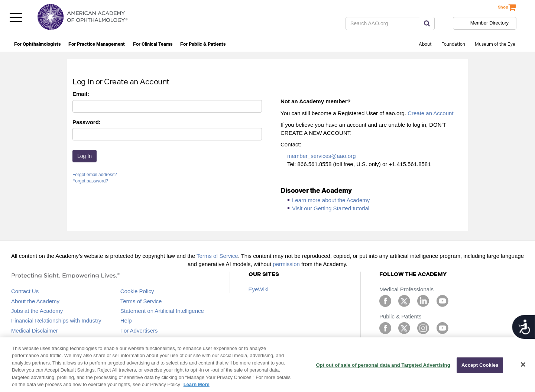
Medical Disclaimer (35, 331)
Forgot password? (90, 181)
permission (286, 264)
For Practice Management (97, 44)
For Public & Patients (203, 44)
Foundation (453, 44)
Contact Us (25, 291)
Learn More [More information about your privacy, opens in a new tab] (197, 384)
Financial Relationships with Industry (56, 320)
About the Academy (35, 301)
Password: (87, 122)
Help (126, 320)
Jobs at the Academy (37, 311)
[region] (267, 365)
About (425, 44)
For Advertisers (139, 331)
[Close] (523, 365)
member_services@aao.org (321, 156)
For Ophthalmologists (37, 44)
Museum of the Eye (495, 44)
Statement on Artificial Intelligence (162, 311)
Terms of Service (217, 256)
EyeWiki (259, 289)
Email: (81, 94)
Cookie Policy (137, 291)
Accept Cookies (480, 365)
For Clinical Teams (153, 44)
